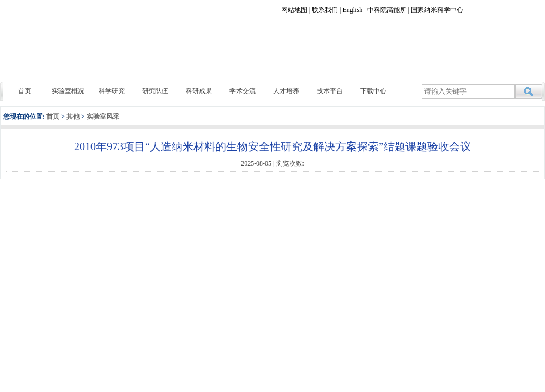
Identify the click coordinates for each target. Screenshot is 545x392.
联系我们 (325, 10)
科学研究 (112, 91)
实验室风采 (103, 117)
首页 (25, 91)
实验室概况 (68, 91)
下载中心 (373, 91)
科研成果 (199, 91)
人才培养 (286, 91)
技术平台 (330, 91)
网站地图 (294, 10)
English (353, 10)
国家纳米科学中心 (437, 10)
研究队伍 (155, 91)
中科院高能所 (387, 10)
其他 (73, 117)
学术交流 (243, 91)
